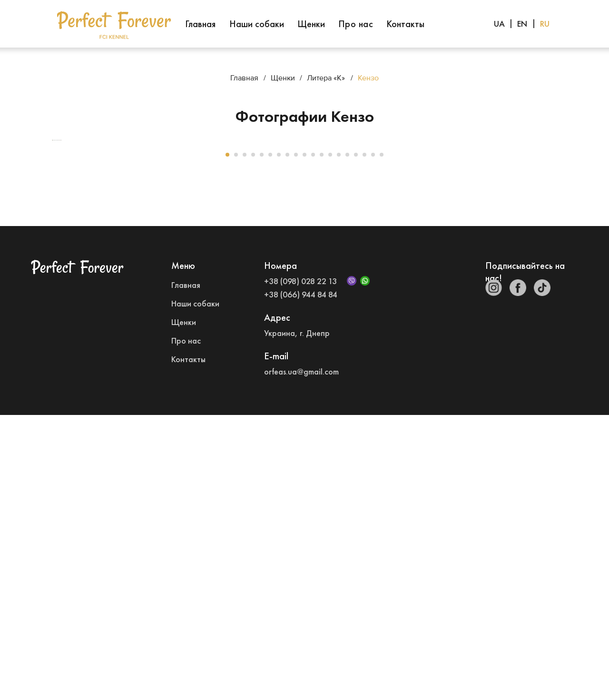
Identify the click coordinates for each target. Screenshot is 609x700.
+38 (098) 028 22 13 (300, 566)
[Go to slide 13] (330, 440)
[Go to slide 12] (322, 440)
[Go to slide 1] (227, 440)
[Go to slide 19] (382, 440)
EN (522, 24)
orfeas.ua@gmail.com (301, 656)
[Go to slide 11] (313, 440)
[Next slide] (557, 283)
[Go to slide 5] (262, 440)
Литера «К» (326, 78)
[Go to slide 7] (279, 440)
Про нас (356, 24)
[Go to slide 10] (304, 440)
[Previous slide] (52, 283)
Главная (200, 24)
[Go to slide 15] (347, 440)
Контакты (405, 24)
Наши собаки (257, 24)
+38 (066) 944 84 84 (301, 579)
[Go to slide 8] (287, 440)
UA (499, 24)
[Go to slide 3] (245, 440)
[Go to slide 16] (356, 440)
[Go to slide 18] (373, 440)
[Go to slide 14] (339, 440)
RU (545, 24)
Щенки (311, 24)
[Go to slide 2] (236, 440)
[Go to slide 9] (296, 440)
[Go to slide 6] (270, 440)
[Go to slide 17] (364, 440)
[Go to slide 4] (253, 440)
